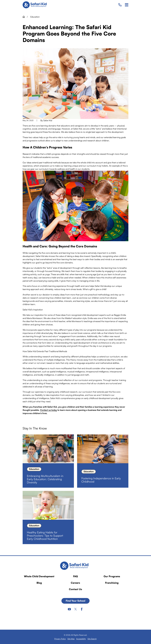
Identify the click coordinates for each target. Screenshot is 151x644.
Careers (75, 583)
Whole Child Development (39, 576)
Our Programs (112, 576)
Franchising (112, 583)
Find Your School (76, 601)
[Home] (36, 5)
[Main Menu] (127, 5)
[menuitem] (60, 639)
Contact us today (49, 410)
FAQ (75, 576)
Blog (39, 583)
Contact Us (76, 589)
